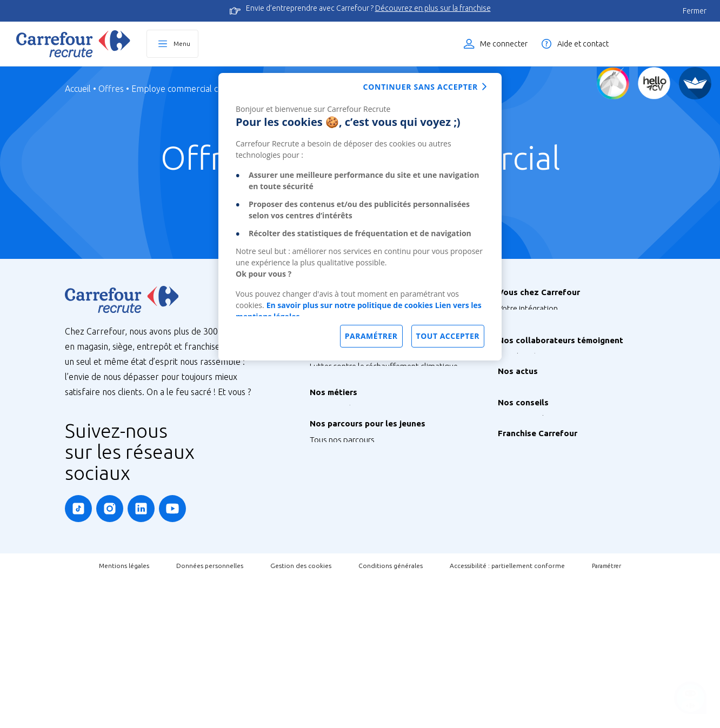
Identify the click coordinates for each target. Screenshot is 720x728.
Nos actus (515, 483)
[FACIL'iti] (695, 83)
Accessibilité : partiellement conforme (507, 715)
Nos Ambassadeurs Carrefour (550, 445)
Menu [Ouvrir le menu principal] (182, 44)
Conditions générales (391, 715)
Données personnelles (210, 715)
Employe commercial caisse (184, 89)
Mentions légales (124, 715)
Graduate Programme (348, 616)
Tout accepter (448, 336)
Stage (320, 600)
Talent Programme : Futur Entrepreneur (379, 649)
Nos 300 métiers (338, 513)
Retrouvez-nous (526, 500)
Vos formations (525, 341)
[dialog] (360, 217)
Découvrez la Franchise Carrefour (555, 594)
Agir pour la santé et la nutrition (365, 474)
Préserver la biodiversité (352, 430)
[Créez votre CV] (654, 83)
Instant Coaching (527, 539)
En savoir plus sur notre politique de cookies (350, 305)
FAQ (505, 555)
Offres (111, 89)
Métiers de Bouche (342, 529)
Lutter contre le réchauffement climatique (384, 414)
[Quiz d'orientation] (613, 83)
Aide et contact (583, 44)
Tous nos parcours (342, 568)
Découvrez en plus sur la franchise (433, 8)
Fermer (695, 11)
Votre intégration (528, 308)
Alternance (329, 584)
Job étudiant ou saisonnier (356, 665)
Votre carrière (522, 373)
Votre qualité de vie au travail (549, 389)
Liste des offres (669, 44)
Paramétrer (606, 716)
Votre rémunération (532, 325)
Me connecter (504, 44)
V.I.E (317, 633)
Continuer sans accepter (421, 87)
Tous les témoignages (536, 428)
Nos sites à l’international (354, 375)
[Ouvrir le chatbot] (691, 699)
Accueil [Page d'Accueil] (78, 89)
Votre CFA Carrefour (533, 357)
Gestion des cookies (301, 715)
